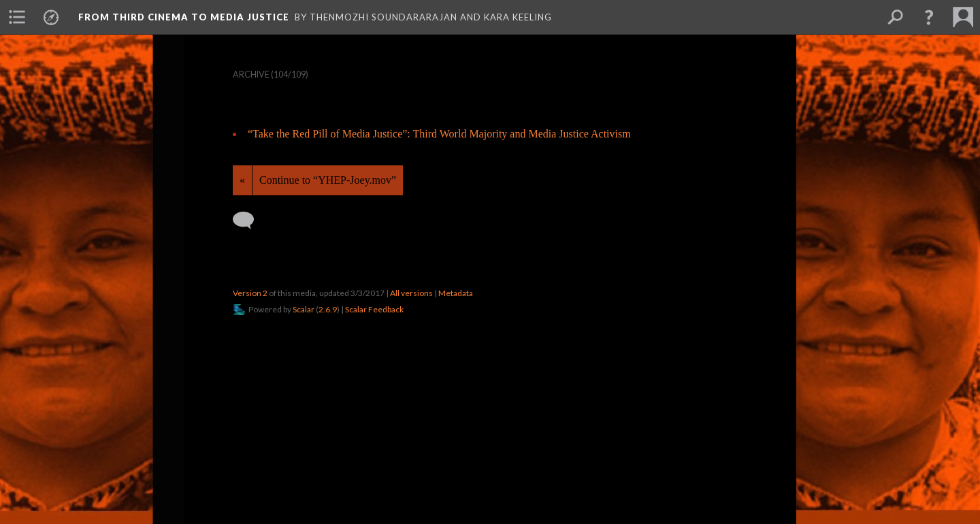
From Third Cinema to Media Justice (184, 17)
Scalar (304, 309)
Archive (251, 75)
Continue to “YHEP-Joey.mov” (328, 180)
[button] (929, 17)
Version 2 (250, 293)
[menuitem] (17, 17)
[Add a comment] (249, 220)
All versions (411, 293)
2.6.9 (328, 309)
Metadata (456, 293)
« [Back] (242, 180)
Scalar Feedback (374, 309)
